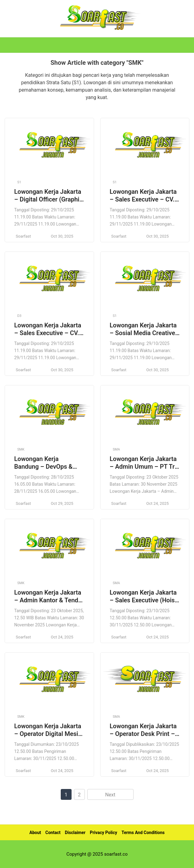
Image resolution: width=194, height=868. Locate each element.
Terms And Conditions (143, 833)
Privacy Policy (103, 833)
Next (110, 795)
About (35, 833)
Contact (53, 833)
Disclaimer (75, 833)
